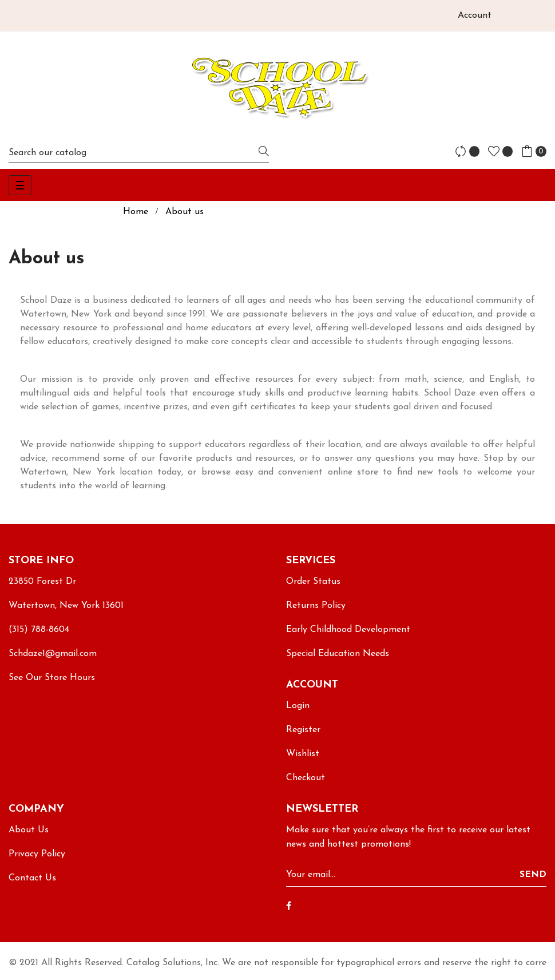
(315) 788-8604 (39, 630)
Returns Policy (316, 606)
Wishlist (303, 754)
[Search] (139, 153)
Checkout (306, 778)
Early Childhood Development (348, 630)
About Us (29, 830)
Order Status (313, 582)
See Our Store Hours (52, 678)
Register (303, 730)
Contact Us (32, 878)
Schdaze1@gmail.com (53, 654)
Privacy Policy (37, 854)
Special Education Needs (338, 654)
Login (298, 706)
